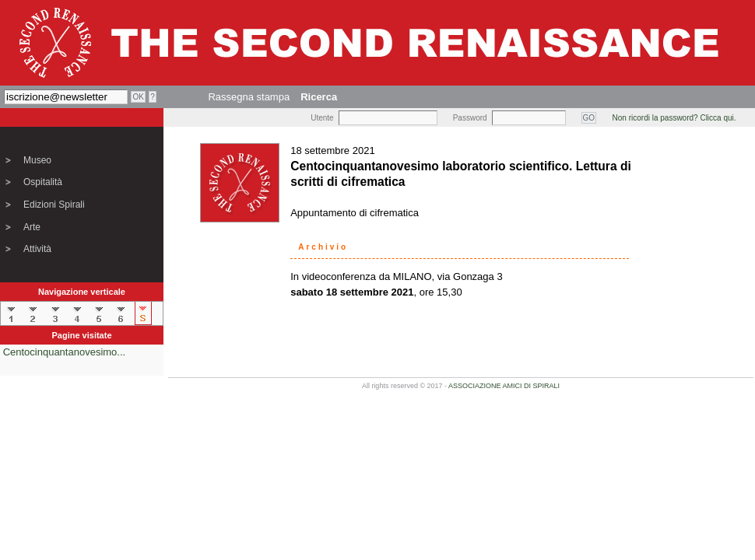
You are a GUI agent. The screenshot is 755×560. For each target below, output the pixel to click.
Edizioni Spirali (54, 205)
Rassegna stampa (249, 97)
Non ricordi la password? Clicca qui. (674, 118)
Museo (37, 160)
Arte (32, 227)
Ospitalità (43, 182)
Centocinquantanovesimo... (65, 352)
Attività (37, 249)
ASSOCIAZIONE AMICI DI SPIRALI (504, 386)
